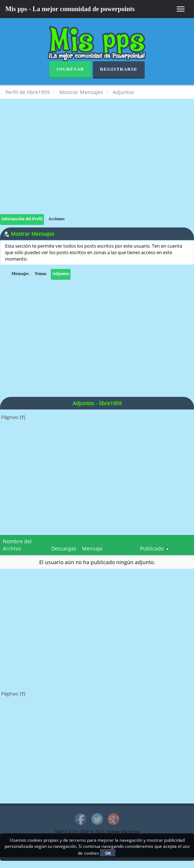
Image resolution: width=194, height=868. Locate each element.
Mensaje (92, 548)
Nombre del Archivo (17, 545)
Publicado (155, 548)
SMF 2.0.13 (66, 832)
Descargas (64, 548)
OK (108, 853)
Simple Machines (123, 832)
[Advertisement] (97, 164)
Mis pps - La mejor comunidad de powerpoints (70, 9)
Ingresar (70, 69)
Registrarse (119, 69)
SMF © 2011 (92, 832)
